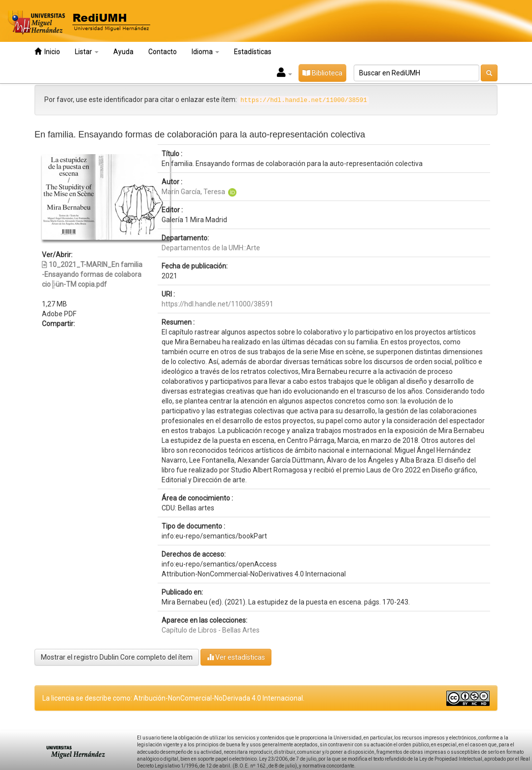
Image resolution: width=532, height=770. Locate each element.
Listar (87, 52)
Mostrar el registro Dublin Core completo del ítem (117, 657)
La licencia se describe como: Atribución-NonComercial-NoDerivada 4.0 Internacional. (173, 698)
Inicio (47, 51)
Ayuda (123, 52)
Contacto (163, 52)
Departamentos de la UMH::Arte (211, 248)
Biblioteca (322, 73)
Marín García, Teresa (193, 192)
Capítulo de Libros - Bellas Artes (211, 630)
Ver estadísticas (236, 657)
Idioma (205, 52)
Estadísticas (253, 52)
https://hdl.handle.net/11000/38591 (217, 304)
